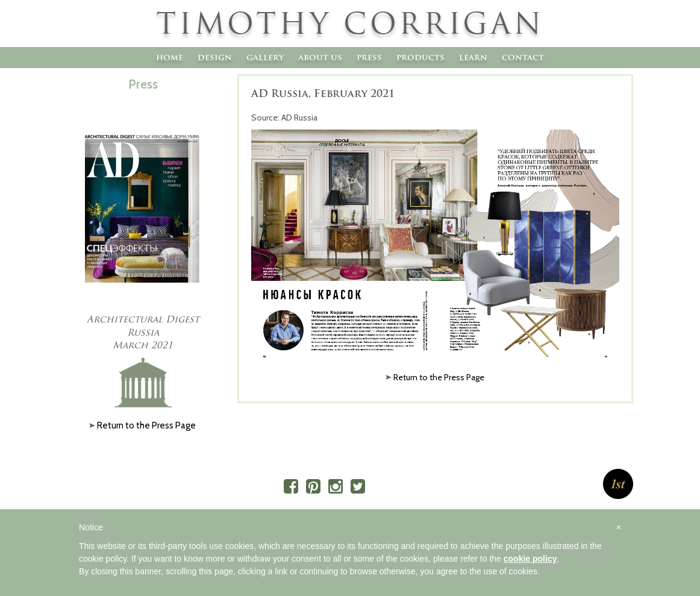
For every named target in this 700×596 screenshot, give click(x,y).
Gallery (265, 57)
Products (420, 57)
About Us (320, 57)
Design (215, 57)
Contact (523, 57)
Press (369, 57)
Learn (473, 57)
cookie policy (530, 559)
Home (170, 57)
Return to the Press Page (439, 377)
